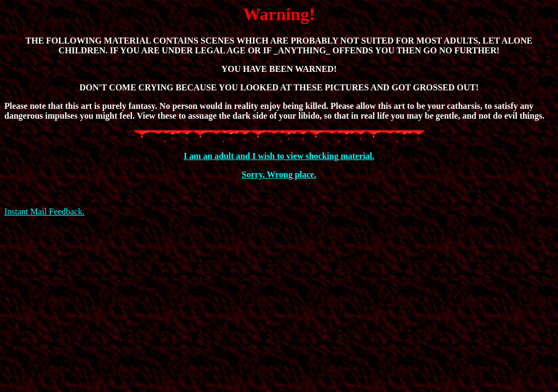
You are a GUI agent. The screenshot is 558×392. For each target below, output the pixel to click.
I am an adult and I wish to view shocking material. (279, 156)
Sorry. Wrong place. (279, 174)
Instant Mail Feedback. (44, 212)
